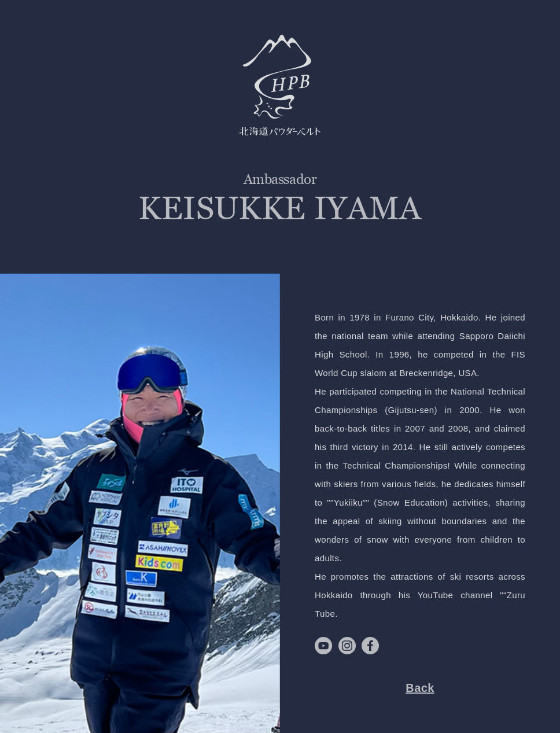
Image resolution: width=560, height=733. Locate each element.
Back (420, 688)
